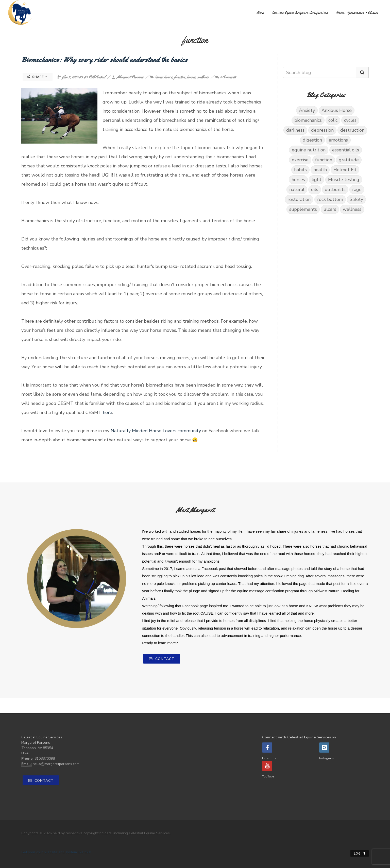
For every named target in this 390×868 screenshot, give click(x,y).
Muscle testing (344, 180)
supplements (303, 209)
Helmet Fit (345, 170)
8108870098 (45, 759)
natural (297, 189)
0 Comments (226, 77)
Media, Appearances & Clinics (357, 13)
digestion (312, 140)
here (107, 412)
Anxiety (307, 110)
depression (322, 130)
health (320, 170)
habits (300, 170)
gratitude (349, 160)
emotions (338, 140)
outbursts (335, 189)
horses (191, 77)
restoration (299, 199)
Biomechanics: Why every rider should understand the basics (105, 59)
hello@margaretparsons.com (56, 764)
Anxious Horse (337, 110)
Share (37, 77)
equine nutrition (309, 150)
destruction (352, 130)
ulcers (330, 209)
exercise (300, 160)
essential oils (346, 150)
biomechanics (163, 77)
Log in (360, 854)
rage (357, 189)
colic (333, 120)
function (179, 77)
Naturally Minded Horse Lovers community (156, 431)
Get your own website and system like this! (56, 852)
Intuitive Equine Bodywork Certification (300, 13)
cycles (350, 120)
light (317, 180)
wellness (203, 77)
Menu (260, 13)
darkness (295, 130)
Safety (356, 199)
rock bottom (330, 199)
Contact (162, 659)
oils (315, 189)
